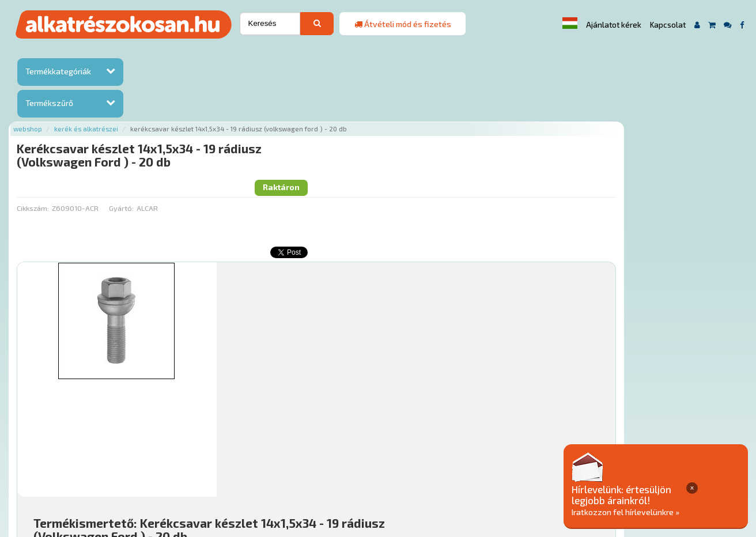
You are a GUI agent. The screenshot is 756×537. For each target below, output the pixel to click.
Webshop (151, 53)
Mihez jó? (379, 366)
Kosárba (673, 398)
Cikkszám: (156, 110)
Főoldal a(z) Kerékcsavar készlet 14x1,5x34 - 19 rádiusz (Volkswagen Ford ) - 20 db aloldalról (309, 431)
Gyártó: (244, 110)
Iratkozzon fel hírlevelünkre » (668, 512)
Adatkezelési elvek (568, 467)
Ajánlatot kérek (614, 25)
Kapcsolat (668, 25)
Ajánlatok (161, 467)
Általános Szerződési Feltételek (462, 467)
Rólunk (201, 467)
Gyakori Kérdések (360, 467)
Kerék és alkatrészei (209, 53)
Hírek (233, 467)
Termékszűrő (49, 103)
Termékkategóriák (58, 71)
